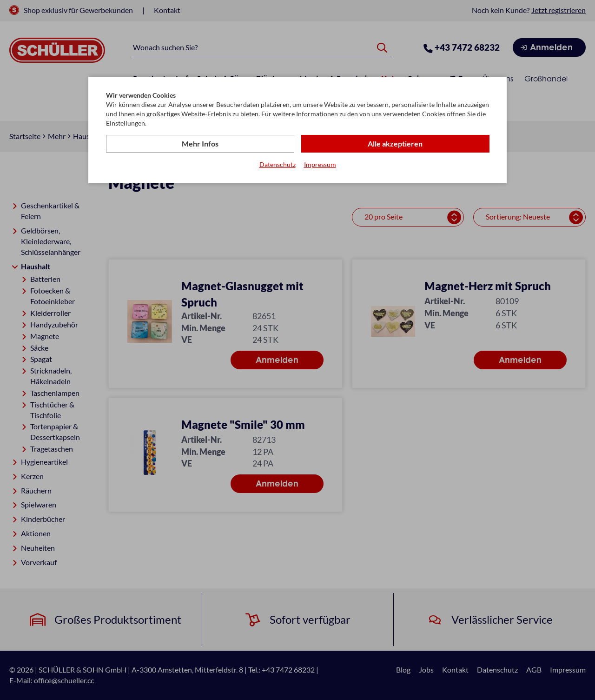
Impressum (320, 164)
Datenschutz (278, 164)
